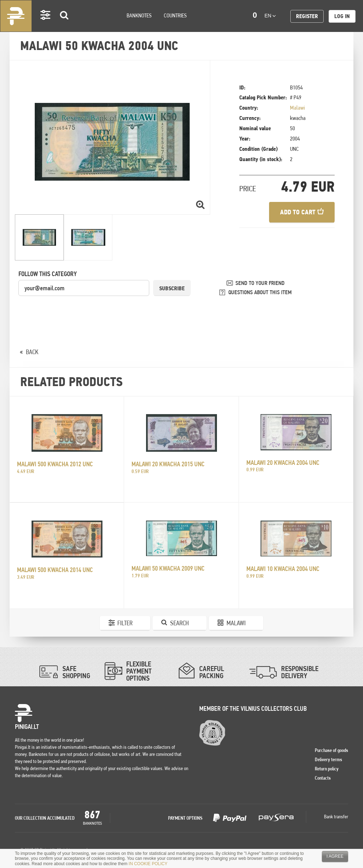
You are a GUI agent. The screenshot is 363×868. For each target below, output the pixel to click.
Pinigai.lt (16, 16)
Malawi (297, 108)
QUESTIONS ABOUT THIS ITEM (260, 292)
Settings (46, 25)
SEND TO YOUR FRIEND (260, 283)
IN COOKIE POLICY (148, 864)
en (270, 16)
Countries (175, 15)
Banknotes (139, 15)
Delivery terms (328, 759)
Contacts (323, 778)
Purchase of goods (331, 750)
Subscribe (172, 288)
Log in (342, 16)
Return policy (327, 769)
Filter (125, 623)
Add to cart (302, 212)
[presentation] (72, 311)
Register (307, 16)
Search (65, 25)
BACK (32, 352)
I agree (335, 856)
